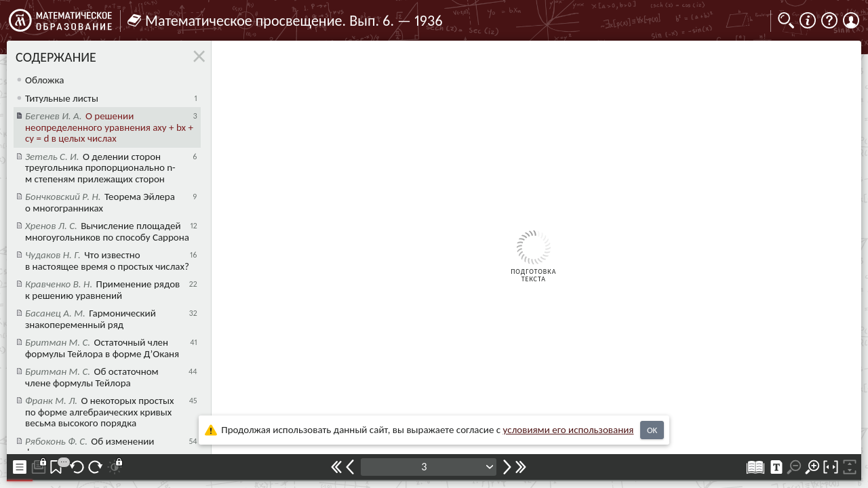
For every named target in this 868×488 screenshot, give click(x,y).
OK (652, 430)
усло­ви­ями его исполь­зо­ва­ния (569, 430)
